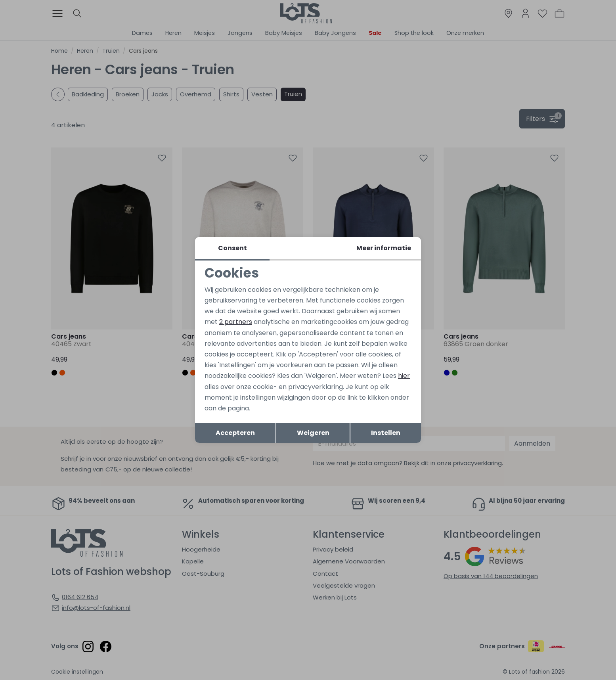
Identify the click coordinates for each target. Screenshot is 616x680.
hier (404, 376)
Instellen (386, 433)
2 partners (236, 322)
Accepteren (235, 433)
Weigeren (313, 433)
